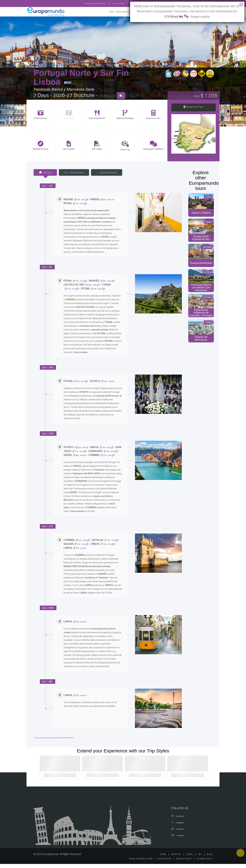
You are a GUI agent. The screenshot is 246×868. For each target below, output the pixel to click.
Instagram (178, 827)
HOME (164, 858)
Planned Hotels (74, 173)
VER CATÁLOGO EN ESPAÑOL (88, 4)
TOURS (190, 858)
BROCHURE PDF (122, 12)
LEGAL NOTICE (162, 863)
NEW (108, 12)
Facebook (178, 821)
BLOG (128, 4)
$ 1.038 (205, 96)
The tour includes (105, 173)
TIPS (200, 858)
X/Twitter (178, 833)
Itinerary (45, 173)
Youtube (178, 839)
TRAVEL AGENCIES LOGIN (138, 863)
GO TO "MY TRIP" (113, 4)
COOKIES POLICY (204, 863)
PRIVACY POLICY (182, 863)
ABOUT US (177, 858)
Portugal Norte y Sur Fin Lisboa (81, 78)
